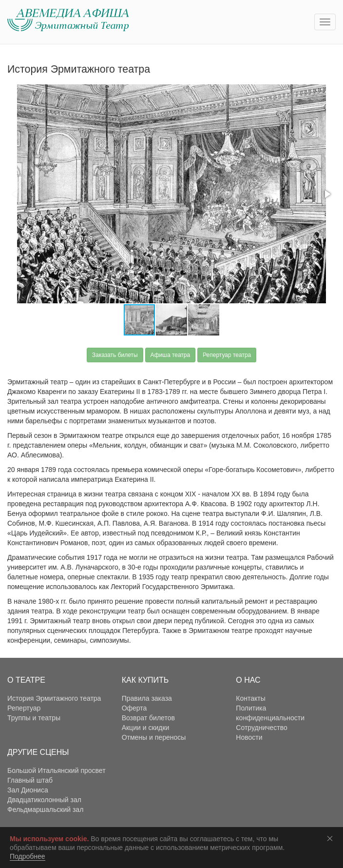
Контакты (250, 698)
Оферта (134, 708)
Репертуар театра (227, 355)
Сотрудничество (261, 728)
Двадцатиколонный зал (44, 800)
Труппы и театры (34, 718)
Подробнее (28, 856)
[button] (327, 194)
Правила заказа (147, 698)
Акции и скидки (146, 728)
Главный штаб (30, 780)
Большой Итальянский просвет (57, 770)
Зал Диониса (28, 790)
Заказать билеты (115, 355)
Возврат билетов (148, 718)
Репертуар (24, 708)
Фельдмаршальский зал (45, 809)
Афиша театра (171, 355)
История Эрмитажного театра (54, 698)
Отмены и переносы (154, 737)
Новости (249, 737)
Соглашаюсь (332, 838)
